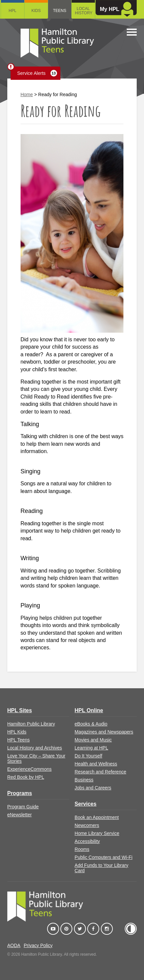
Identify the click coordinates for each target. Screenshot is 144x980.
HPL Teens (19, 740)
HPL (12, 11)
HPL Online (89, 710)
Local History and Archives (35, 748)
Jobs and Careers (93, 788)
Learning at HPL (91, 748)
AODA (14, 945)
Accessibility (87, 841)
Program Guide (23, 807)
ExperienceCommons (30, 769)
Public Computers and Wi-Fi (104, 857)
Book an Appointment (97, 817)
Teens (60, 11)
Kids (36, 11)
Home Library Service (97, 833)
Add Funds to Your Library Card (102, 868)
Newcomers (87, 825)
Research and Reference (101, 772)
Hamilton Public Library (31, 724)
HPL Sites (20, 710)
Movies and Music (93, 740)
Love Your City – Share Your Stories (36, 758)
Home (27, 94)
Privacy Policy (38, 945)
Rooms (82, 849)
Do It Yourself (88, 756)
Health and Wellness (96, 764)
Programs (20, 793)
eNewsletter (20, 815)
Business (84, 780)
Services (86, 804)
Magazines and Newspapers (104, 732)
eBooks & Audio (91, 724)
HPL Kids (17, 732)
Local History (84, 11)
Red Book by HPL (26, 777)
